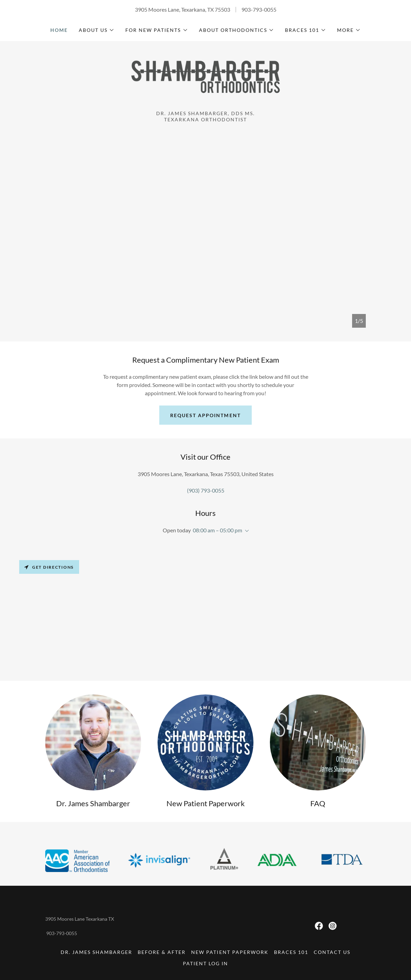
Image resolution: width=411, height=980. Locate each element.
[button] (97, 30)
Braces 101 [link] (291, 952)
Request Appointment (205, 415)
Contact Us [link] (332, 952)
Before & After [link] (162, 952)
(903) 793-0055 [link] (206, 490)
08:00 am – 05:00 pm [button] (217, 530)
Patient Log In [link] (206, 963)
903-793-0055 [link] (259, 9)
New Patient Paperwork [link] (230, 952)
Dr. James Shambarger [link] (96, 952)
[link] (206, 79)
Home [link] (59, 30)
